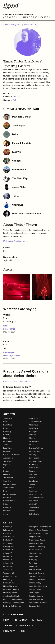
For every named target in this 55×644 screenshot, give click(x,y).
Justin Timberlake (36, 422)
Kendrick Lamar (9, 501)
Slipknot (32, 511)
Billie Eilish (7, 498)
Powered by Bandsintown (23, 620)
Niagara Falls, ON (10, 576)
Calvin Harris (34, 514)
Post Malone (34, 435)
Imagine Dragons (10, 484)
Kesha (32, 488)
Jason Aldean (34, 507)
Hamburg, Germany (12, 356)
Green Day (7, 481)
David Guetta (34, 458)
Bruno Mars (8, 425)
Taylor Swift (8, 418)
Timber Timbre (30, 24)
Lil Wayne (7, 511)
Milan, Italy (33, 560)
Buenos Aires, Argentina (38, 603)
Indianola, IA (8, 530)
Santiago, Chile (35, 606)
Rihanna (6, 471)
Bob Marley (33, 501)
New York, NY (8, 527)
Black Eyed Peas (36, 494)
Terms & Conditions (18, 626)
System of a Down (36, 448)
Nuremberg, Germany (37, 547)
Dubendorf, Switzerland (38, 580)
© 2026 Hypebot (15, 615)
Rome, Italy (33, 566)
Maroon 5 (7, 438)
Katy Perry (7, 432)
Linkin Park (7, 451)
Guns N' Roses (35, 468)
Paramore (7, 507)
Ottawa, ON (8, 566)
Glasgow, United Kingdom (39, 530)
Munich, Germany (36, 550)
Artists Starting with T (13, 24)
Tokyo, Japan (34, 593)
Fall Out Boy (34, 465)
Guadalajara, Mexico (11, 590)
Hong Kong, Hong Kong (38, 586)
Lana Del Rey (34, 441)
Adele (5, 445)
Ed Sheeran (8, 441)
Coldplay (7, 435)
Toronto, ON (8, 570)
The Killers (33, 474)
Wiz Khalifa (33, 504)
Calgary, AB (8, 553)
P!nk (5, 491)
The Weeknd (8, 478)
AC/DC (32, 445)
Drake (6, 428)
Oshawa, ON (8, 563)
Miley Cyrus (34, 418)
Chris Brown (34, 425)
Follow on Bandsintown (16, 241)
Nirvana (32, 438)
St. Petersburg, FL (10, 543)
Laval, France (9, 329)
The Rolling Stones (36, 498)
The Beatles (8, 461)
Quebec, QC (8, 556)
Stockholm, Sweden (37, 576)
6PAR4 (6, 326)
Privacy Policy (14, 631)
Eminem (6, 422)
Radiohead (33, 491)
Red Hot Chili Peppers (12, 455)
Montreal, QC (8, 580)
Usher (6, 504)
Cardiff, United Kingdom (12, 596)
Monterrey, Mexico (10, 593)
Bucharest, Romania (37, 573)
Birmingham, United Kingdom (40, 527)
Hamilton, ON (8, 550)
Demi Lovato (34, 471)
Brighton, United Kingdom (39, 533)
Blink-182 (33, 478)
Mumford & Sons (35, 461)
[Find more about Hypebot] (27, 6)
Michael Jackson (9, 494)
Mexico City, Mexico (11, 586)
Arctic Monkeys (35, 451)
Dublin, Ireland (35, 556)
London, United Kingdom (12, 599)
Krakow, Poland (35, 570)
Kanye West (34, 428)
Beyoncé (7, 465)
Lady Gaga (7, 448)
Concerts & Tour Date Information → (19, 382)
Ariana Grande (9, 488)
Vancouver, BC (9, 573)
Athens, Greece (35, 553)
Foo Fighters (34, 432)
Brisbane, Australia (36, 599)
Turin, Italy (33, 563)
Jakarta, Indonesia (36, 596)
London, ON (8, 560)
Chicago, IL (8, 533)
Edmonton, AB (9, 583)
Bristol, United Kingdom (12, 606)
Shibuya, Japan (35, 590)
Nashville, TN (8, 540)
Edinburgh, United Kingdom (14, 603)
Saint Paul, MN (9, 537)
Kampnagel (9, 353)
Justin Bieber (8, 458)
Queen (6, 514)
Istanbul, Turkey (35, 583)
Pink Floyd (33, 455)
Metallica (7, 474)
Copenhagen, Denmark (38, 540)
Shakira (32, 484)
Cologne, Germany (36, 543)
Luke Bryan (33, 481)
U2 (4, 468)
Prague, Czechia (35, 537)
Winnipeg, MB (9, 547)
